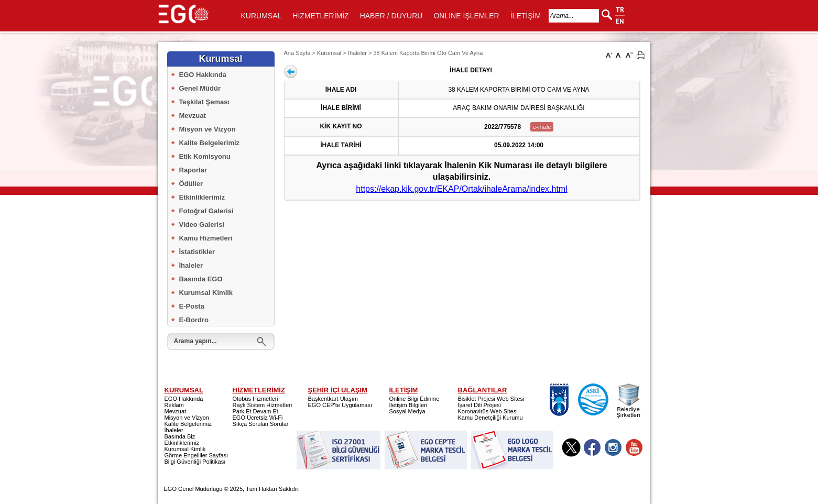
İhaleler (191, 265)
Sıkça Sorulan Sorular (261, 424)
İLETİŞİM (526, 16)
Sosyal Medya (407, 411)
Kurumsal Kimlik (206, 293)
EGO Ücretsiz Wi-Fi (258, 418)
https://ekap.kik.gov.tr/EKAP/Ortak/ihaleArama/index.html (461, 189)
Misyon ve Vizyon (208, 129)
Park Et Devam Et (255, 411)
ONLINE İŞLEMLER (466, 16)
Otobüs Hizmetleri (255, 399)
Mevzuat (193, 116)
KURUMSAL (261, 16)
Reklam (174, 405)
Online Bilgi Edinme (415, 399)
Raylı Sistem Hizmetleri (263, 405)
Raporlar (193, 170)
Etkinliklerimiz (202, 197)
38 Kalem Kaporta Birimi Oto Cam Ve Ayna (428, 53)
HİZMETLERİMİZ (320, 16)
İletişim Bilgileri (408, 405)
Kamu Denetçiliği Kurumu (490, 418)
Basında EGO (201, 279)
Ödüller (191, 184)
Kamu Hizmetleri (206, 238)
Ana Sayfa (297, 53)
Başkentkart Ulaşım (333, 399)
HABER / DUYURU (391, 16)
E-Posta (192, 306)
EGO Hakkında (203, 75)
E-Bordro (194, 320)
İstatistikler (197, 252)
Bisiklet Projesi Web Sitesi (491, 399)
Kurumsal (329, 53)
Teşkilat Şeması (205, 102)
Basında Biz (180, 436)
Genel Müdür (200, 88)
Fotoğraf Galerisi (206, 211)
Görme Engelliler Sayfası (197, 455)
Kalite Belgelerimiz (210, 143)
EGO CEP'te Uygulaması (340, 405)
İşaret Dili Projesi (480, 405)
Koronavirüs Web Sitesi (488, 411)
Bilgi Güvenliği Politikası (195, 462)
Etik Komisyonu (205, 156)
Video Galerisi (202, 224)
